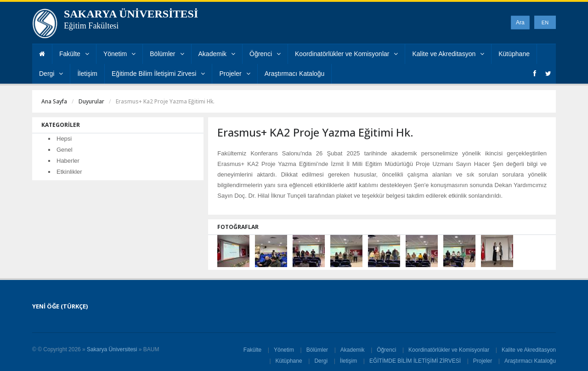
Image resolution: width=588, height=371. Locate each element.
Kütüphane (514, 54)
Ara (520, 23)
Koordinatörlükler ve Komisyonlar (346, 54)
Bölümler (167, 54)
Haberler (68, 161)
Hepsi (64, 139)
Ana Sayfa (54, 101)
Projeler (235, 74)
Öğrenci (265, 54)
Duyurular (91, 101)
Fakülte (74, 54)
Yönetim (119, 54)
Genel (65, 150)
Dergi (51, 74)
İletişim (87, 74)
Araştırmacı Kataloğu (295, 74)
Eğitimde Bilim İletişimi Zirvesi (158, 74)
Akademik (217, 54)
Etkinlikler (69, 172)
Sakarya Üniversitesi (112, 349)
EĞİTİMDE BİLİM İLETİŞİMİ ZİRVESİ (415, 361)
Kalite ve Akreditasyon (448, 54)
